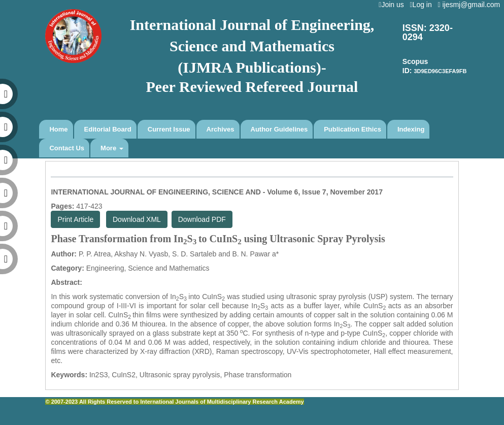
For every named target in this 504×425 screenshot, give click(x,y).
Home (58, 129)
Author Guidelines (279, 129)
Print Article (75, 219)
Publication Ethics (352, 129)
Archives (221, 129)
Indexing (411, 129)
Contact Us (67, 148)
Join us (393, 5)
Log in (423, 5)
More (112, 148)
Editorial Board (108, 129)
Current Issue (169, 129)
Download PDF (202, 219)
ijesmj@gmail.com (471, 5)
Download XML (137, 219)
